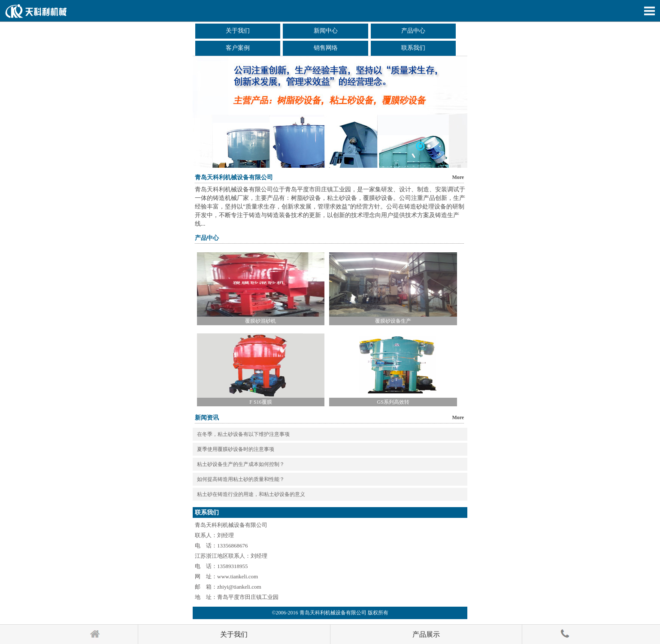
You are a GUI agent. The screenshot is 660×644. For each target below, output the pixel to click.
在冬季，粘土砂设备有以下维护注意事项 (243, 434)
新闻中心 (326, 31)
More (458, 177)
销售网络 (326, 48)
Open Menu (649, 11)
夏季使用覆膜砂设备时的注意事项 (236, 449)
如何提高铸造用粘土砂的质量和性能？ (241, 479)
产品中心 (413, 31)
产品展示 (426, 634)
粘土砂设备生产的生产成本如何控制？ (241, 464)
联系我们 (413, 48)
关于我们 (238, 31)
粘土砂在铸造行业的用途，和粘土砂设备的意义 (251, 494)
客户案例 (238, 48)
